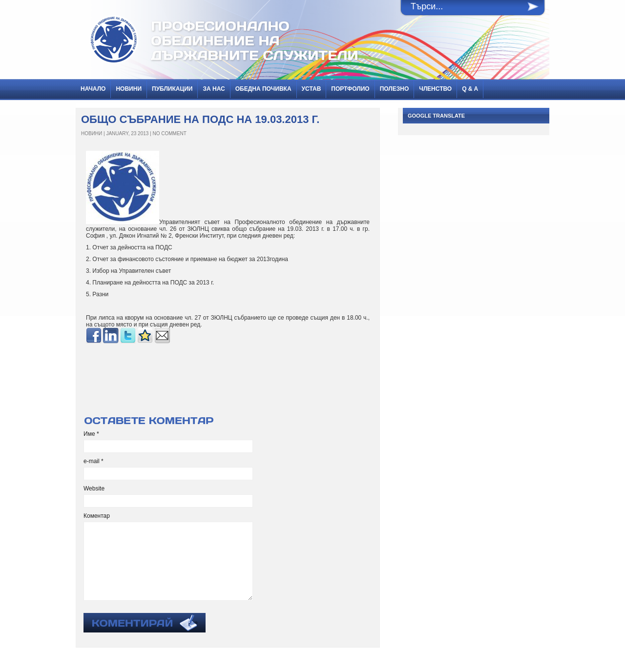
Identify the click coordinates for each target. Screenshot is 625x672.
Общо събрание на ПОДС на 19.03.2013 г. (200, 119)
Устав (312, 89)
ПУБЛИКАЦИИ (172, 89)
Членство (435, 89)
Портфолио (350, 89)
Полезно (395, 89)
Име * (91, 434)
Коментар (97, 516)
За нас (214, 89)
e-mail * (94, 461)
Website (94, 489)
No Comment (170, 133)
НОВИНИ (129, 89)
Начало (93, 89)
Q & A (470, 89)
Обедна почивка (263, 89)
